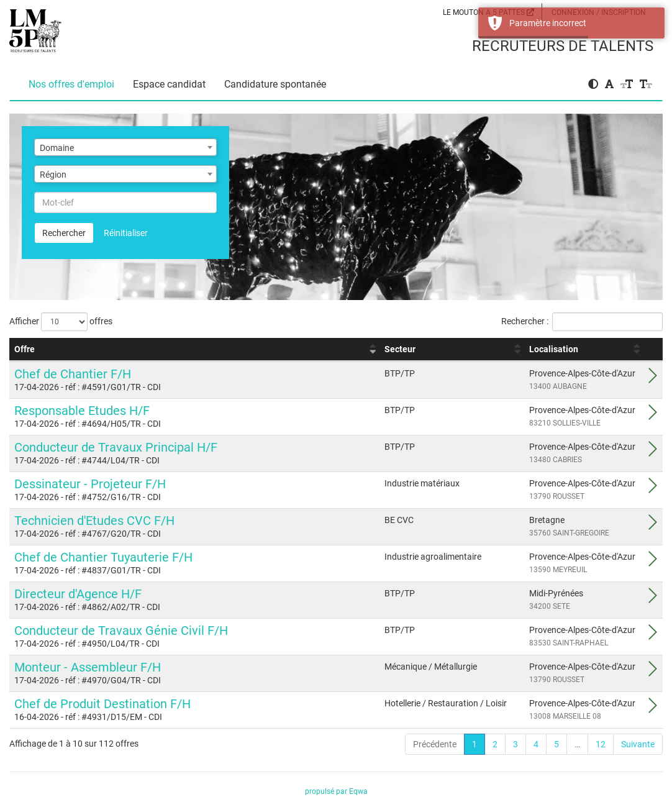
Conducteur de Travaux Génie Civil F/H (121, 631)
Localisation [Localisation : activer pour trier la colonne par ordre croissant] (554, 349)
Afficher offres (61, 322)
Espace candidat (169, 84)
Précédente (435, 744)
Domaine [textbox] (57, 148)
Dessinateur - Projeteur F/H (90, 484)
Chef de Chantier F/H (73, 374)
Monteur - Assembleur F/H (88, 667)
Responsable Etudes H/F (82, 411)
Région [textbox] (53, 175)
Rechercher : (582, 322)
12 (601, 744)
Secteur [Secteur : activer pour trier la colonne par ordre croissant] (400, 349)
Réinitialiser (126, 233)
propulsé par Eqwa (336, 791)
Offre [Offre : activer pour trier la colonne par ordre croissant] (25, 349)
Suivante (638, 744)
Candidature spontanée (275, 84)
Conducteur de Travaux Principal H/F (116, 447)
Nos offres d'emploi (71, 84)
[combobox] (125, 147)
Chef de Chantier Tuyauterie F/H (103, 557)
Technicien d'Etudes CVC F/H (94, 521)
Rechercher (64, 233)
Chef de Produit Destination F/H (102, 704)
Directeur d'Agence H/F (78, 594)
